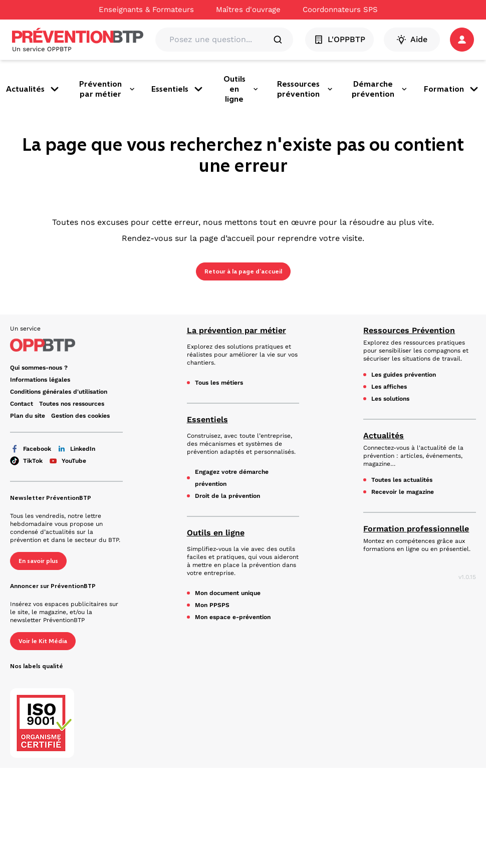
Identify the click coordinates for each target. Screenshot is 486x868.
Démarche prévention (380, 89)
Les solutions (390, 399)
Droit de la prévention (227, 496)
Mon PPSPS (212, 605)
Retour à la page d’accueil (243, 271)
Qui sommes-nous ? (39, 368)
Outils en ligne (241, 89)
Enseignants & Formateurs (146, 10)
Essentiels (178, 89)
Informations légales (40, 380)
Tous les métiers (219, 383)
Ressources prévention (305, 89)
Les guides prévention (404, 375)
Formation (452, 89)
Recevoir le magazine (403, 492)
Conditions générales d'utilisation (59, 392)
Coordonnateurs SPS (340, 10)
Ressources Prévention (409, 330)
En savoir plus (38, 561)
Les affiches (389, 387)
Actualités (33, 89)
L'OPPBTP (339, 40)
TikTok (26, 461)
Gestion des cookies (80, 416)
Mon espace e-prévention (233, 617)
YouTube (67, 461)
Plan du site (28, 416)
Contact (22, 404)
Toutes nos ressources (72, 404)
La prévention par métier (236, 330)
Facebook (31, 449)
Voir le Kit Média (43, 641)
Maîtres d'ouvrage (248, 10)
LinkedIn (76, 449)
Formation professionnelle (416, 529)
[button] (462, 40)
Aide (412, 40)
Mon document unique (228, 593)
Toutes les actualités (402, 480)
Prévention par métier (107, 89)
